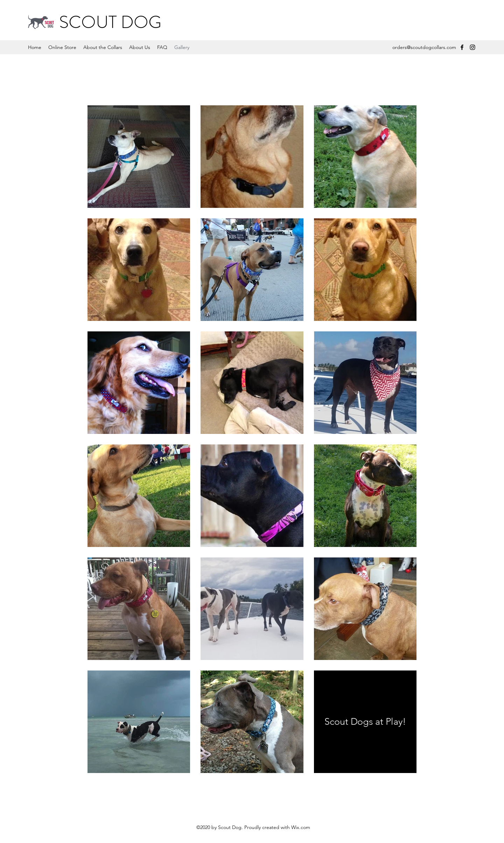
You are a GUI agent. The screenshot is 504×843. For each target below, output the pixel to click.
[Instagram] (472, 47)
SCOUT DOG (110, 22)
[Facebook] (462, 47)
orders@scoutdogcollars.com (424, 47)
